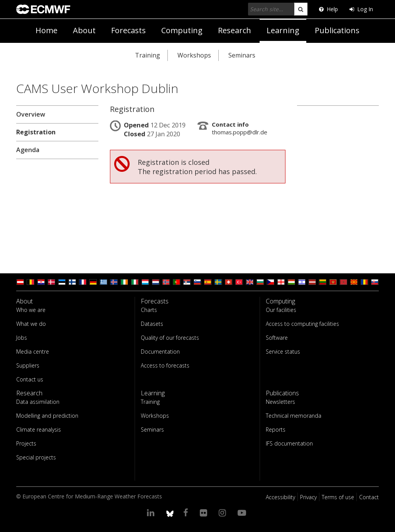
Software (277, 338)
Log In (361, 9)
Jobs (22, 338)
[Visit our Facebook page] (187, 512)
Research (235, 30)
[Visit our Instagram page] (224, 512)
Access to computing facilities (302, 324)
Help (328, 9)
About (84, 30)
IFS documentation (289, 443)
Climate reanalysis (39, 429)
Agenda (28, 150)
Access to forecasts (165, 365)
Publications (337, 30)
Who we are (31, 310)
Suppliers (28, 365)
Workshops (194, 55)
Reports (276, 429)
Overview (31, 114)
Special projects (36, 457)
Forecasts (128, 30)
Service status (283, 352)
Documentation (160, 352)
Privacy (308, 497)
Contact (369, 497)
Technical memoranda (294, 416)
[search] (301, 9)
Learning (283, 30)
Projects (26, 443)
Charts (149, 310)
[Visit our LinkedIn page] (152, 512)
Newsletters (280, 402)
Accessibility (280, 497)
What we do (31, 324)
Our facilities (281, 310)
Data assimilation (38, 402)
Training (148, 55)
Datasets (152, 324)
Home (46, 30)
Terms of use (338, 497)
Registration (36, 132)
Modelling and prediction (47, 416)
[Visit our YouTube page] (243, 512)
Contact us (30, 379)
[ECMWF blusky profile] (170, 512)
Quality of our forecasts (170, 338)
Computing (182, 30)
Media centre (33, 352)
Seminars (242, 55)
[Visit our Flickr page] (205, 512)
